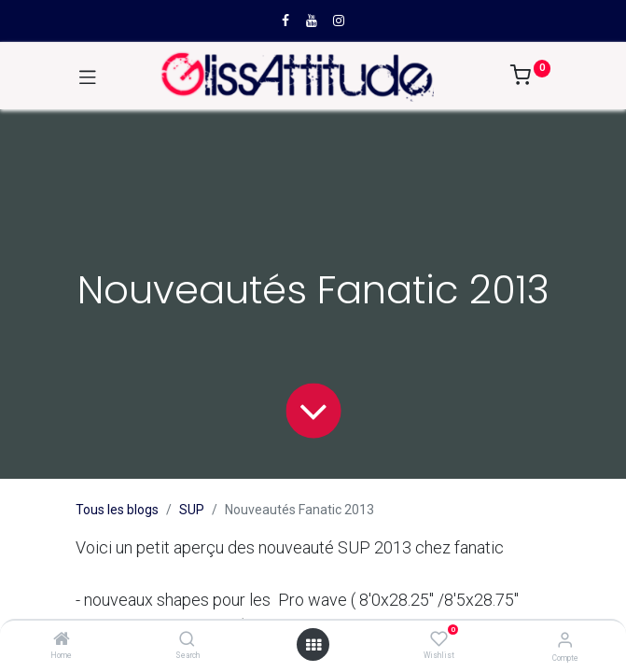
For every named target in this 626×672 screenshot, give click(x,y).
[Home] (62, 640)
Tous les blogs (117, 510)
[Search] (187, 640)
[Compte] (565, 640)
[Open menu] (313, 645)
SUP (192, 510)
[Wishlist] (439, 639)
